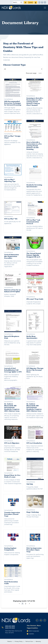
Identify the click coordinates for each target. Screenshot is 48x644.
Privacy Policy (19, 641)
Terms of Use (29, 641)
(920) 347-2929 (10, 628)
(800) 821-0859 (10, 626)
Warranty (38, 641)
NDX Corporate (34, 631)
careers (30, 2)
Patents (10, 641)
